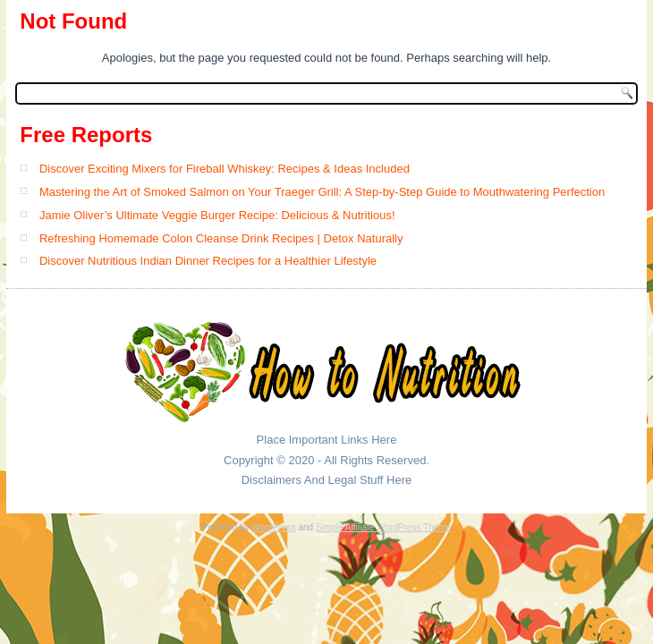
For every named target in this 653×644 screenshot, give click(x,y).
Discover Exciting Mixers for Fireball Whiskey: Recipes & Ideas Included (225, 169)
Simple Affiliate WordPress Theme (383, 527)
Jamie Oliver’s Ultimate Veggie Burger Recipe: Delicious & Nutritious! (217, 215)
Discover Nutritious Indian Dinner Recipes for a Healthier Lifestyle (208, 261)
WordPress (273, 527)
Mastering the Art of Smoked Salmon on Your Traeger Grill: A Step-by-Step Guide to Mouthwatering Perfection (322, 192)
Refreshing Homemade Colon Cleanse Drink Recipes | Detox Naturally (221, 238)
